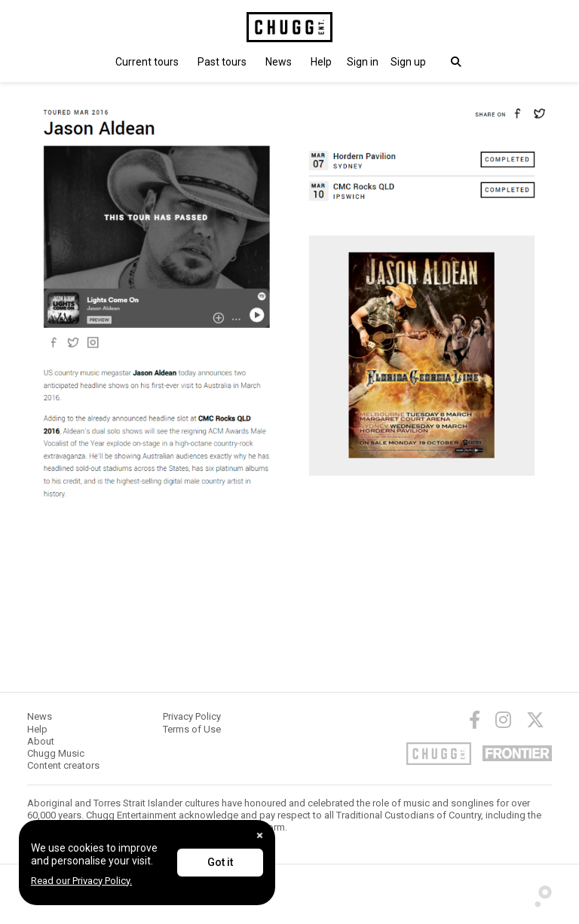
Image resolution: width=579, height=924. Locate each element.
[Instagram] (503, 720)
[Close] (260, 835)
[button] (363, 62)
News (279, 62)
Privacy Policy (192, 716)
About (41, 741)
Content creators (63, 765)
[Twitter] (535, 720)
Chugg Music (56, 753)
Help (321, 62)
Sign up (408, 62)
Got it (220, 862)
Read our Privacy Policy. (81, 881)
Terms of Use (192, 729)
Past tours (222, 62)
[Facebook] (475, 720)
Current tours (147, 62)
